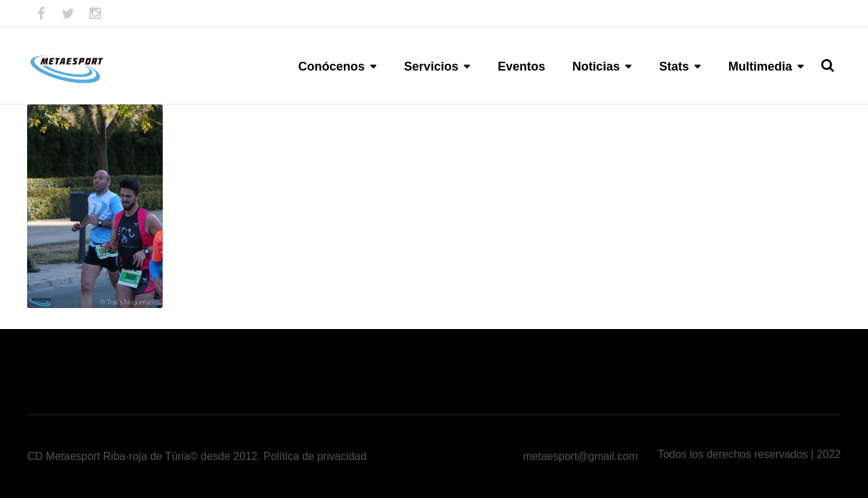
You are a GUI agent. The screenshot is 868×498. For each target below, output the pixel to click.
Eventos (521, 66)
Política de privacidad (315, 456)
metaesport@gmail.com (580, 456)
